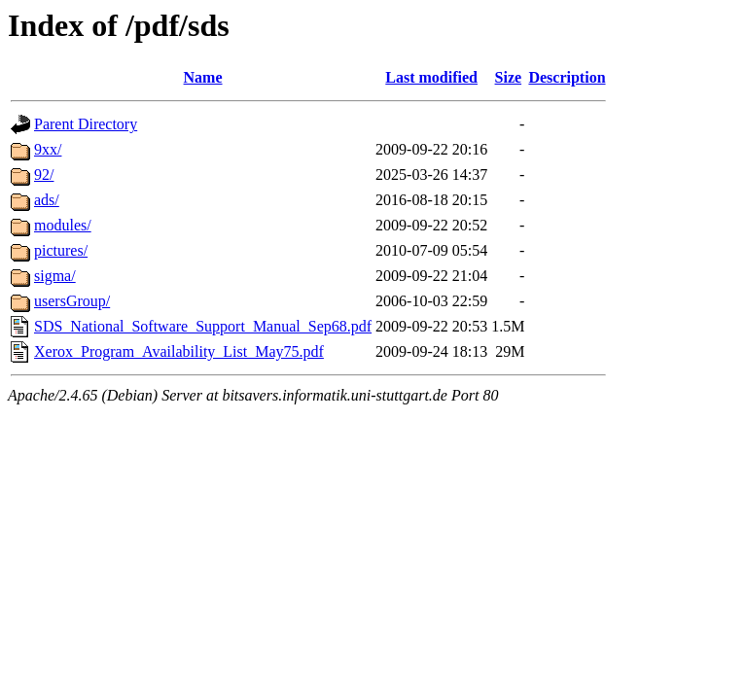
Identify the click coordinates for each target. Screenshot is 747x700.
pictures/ (61, 250)
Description (567, 77)
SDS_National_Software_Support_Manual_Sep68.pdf (203, 326)
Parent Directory (86, 124)
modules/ (63, 225)
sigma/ (55, 276)
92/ (44, 175)
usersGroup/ (72, 301)
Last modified (431, 77)
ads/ (47, 200)
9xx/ (48, 149)
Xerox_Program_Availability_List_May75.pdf (179, 351)
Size (509, 77)
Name (203, 77)
